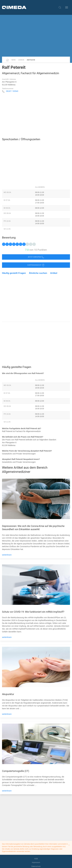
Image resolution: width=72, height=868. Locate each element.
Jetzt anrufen (36, 257)
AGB (36, 859)
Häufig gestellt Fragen (14, 273)
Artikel (54, 273)
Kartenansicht (36, 265)
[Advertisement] (36, 36)
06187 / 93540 (12, 91)
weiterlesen (7, 555)
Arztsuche (31, 60)
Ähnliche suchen (38, 273)
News (14, 60)
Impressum (36, 862)
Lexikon (21, 60)
